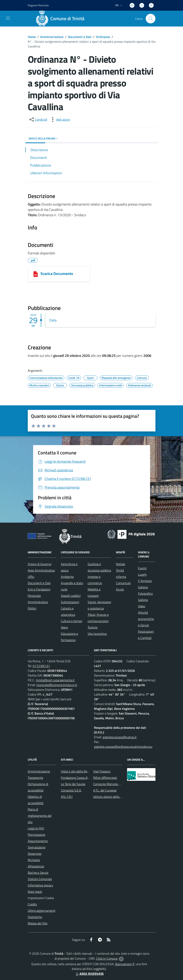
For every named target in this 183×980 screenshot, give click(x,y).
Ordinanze (103, 37)
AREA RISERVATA (89, 974)
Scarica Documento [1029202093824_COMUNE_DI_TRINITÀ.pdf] (57, 273)
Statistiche (35, 917)
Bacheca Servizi (38, 873)
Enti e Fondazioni (39, 589)
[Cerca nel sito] (150, 19)
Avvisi (120, 589)
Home (32, 37)
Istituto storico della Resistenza (114, 797)
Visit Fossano (102, 771)
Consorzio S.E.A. (71, 790)
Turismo (93, 627)
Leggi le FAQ (36, 828)
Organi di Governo (40, 564)
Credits (32, 904)
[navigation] (8, 18)
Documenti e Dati (80, 37)
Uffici (31, 577)
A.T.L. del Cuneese (105, 790)
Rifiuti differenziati (105, 778)
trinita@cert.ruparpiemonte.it (55, 680)
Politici (32, 608)
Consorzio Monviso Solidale (111, 784)
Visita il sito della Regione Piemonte (84, 771)
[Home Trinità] (62, 19)
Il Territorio (145, 581)
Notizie (121, 564)
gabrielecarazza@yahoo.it (120, 737)
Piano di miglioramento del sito (40, 816)
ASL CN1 (67, 797)
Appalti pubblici (71, 596)
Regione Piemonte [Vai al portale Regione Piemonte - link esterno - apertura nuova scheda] (38, 5)
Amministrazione (52, 37)
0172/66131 (41, 666)
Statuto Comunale (40, 879)
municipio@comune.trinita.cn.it (57, 685)
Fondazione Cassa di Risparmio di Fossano (88, 778)
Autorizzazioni (70, 602)
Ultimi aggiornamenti (42, 911)
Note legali (35, 892)
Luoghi (142, 574)
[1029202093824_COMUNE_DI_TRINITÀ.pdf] (36, 274)
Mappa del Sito (38, 923)
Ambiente (67, 577)
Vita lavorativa (97, 634)
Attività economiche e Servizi (146, 619)
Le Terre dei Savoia (73, 784)
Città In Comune (107, 958)
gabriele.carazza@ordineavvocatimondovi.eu (123, 747)
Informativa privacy (40, 885)
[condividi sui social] (38, 119)
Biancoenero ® (125, 964)
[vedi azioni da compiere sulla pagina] (60, 119)
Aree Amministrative (41, 570)
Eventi (142, 568)
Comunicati (123, 583)
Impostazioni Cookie (41, 898)
